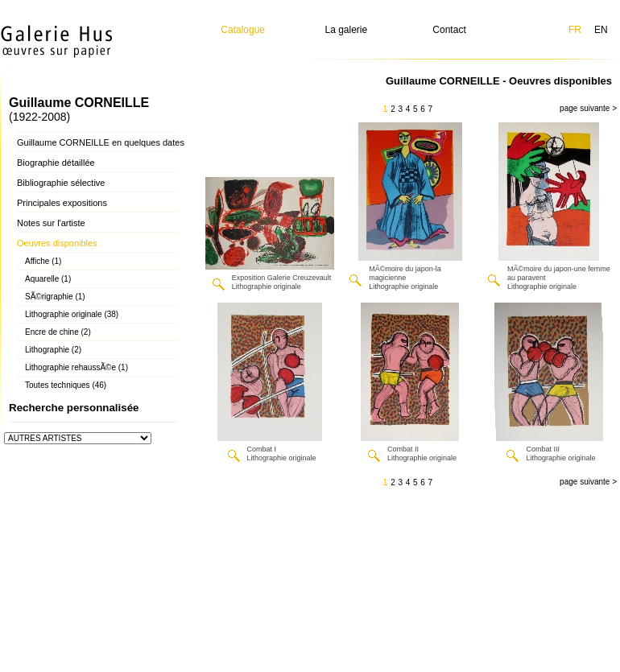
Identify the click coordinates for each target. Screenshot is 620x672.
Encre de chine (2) (58, 332)
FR (575, 30)
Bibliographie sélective (61, 183)
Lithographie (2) (53, 350)
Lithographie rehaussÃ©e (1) (76, 367)
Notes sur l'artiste (51, 223)
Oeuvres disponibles (57, 243)
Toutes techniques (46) (66, 385)
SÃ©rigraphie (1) (55, 297)
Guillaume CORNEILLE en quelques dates (101, 142)
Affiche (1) (43, 261)
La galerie (347, 30)
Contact (449, 30)
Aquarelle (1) (48, 279)
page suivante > (588, 108)
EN (601, 30)
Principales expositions (62, 203)
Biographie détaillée (56, 163)
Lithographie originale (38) (72, 314)
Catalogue (243, 30)
